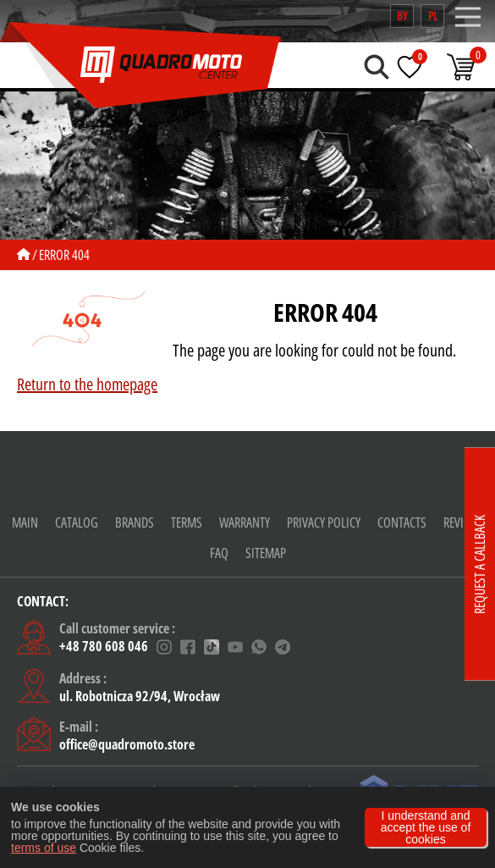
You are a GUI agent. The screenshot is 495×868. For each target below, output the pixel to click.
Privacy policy (324, 522)
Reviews (464, 522)
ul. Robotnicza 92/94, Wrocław (140, 696)
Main (25, 522)
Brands (135, 522)
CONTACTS (402, 522)
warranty (245, 522)
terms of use (44, 848)
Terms (187, 522)
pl (433, 16)
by (402, 16)
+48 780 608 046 (104, 647)
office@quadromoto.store (127, 744)
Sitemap (266, 553)
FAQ (219, 553)
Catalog (77, 522)
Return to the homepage (87, 384)
